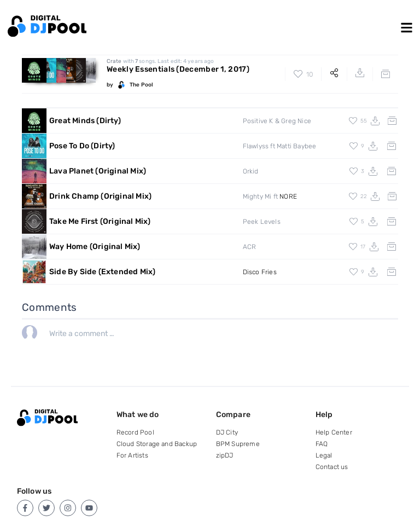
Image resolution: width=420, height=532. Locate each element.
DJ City (227, 432)
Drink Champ (100, 196)
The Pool (141, 85)
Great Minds (85, 121)
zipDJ (225, 455)
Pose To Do (82, 146)
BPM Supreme (238, 444)
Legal (324, 455)
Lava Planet (98, 171)
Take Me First (100, 221)
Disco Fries (260, 272)
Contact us (332, 467)
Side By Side (102, 272)
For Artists (132, 455)
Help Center (334, 432)
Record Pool (135, 432)
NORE (288, 196)
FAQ (322, 444)
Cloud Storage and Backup (157, 444)
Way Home (95, 247)
